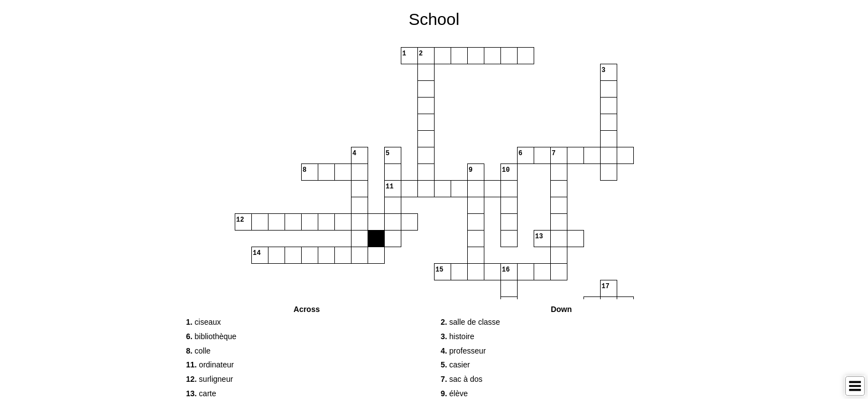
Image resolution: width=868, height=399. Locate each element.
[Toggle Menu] (855, 386)
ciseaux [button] (203, 322)
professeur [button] (463, 351)
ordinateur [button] (210, 365)
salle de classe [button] (470, 322)
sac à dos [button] (462, 379)
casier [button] (455, 365)
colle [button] (198, 351)
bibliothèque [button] (211, 336)
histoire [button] (458, 336)
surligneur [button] (210, 379)
